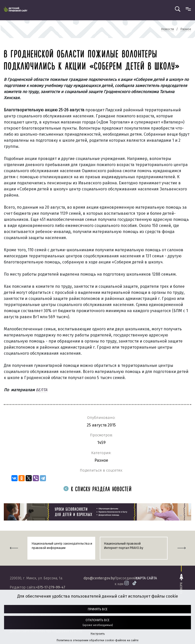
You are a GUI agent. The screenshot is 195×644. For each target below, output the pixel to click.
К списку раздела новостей (97, 489)
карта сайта (146, 578)
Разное (101, 460)
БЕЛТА (42, 390)
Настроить (98, 634)
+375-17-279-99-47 (51, 587)
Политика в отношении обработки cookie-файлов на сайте (98, 640)
